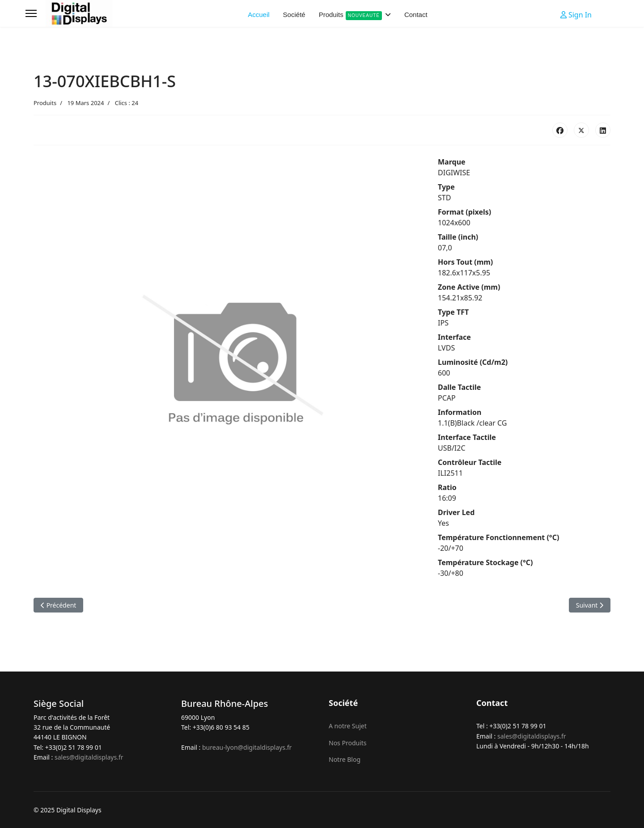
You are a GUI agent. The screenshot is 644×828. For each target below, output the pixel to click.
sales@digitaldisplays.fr (89, 757)
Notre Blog (345, 759)
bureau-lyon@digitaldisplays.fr (247, 747)
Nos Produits (348, 743)
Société (294, 15)
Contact (416, 15)
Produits (350, 15)
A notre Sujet (348, 726)
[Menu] (31, 13)
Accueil (258, 15)
